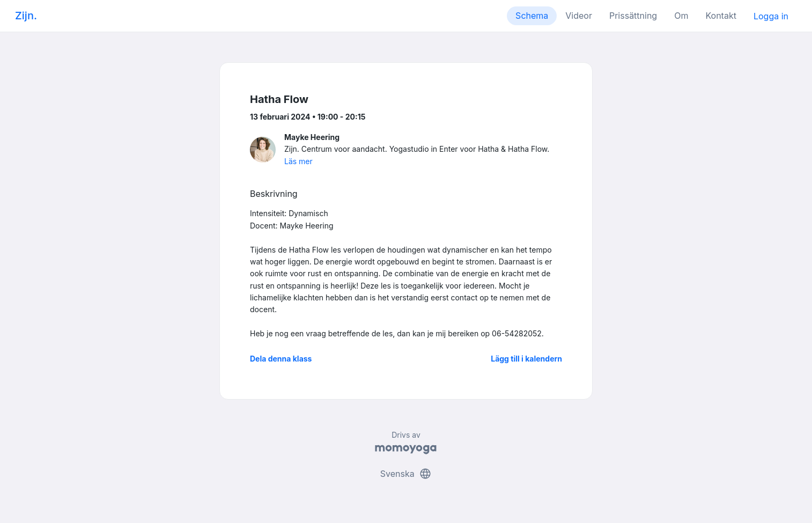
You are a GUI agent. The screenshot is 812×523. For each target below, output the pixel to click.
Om (681, 16)
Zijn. (26, 16)
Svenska (406, 474)
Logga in (771, 16)
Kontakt (721, 16)
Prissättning (633, 16)
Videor (579, 16)
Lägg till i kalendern (526, 359)
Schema (532, 16)
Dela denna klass (281, 359)
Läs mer (298, 161)
